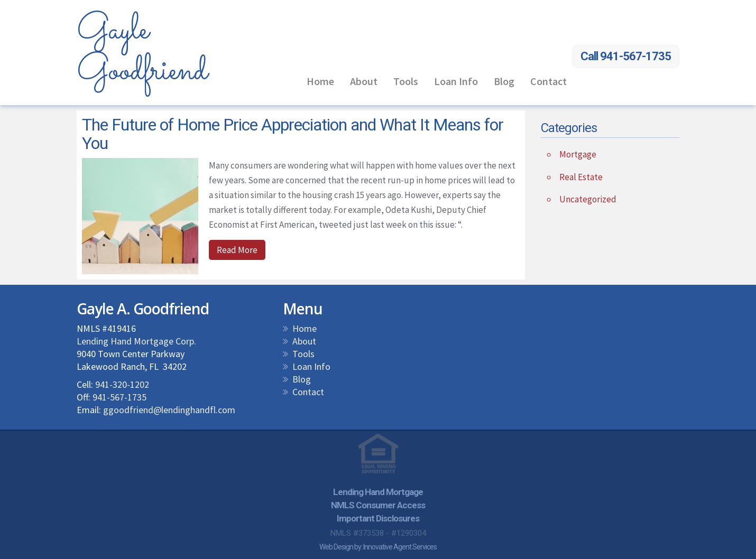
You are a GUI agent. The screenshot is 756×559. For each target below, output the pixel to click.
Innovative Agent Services (400, 547)
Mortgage (578, 154)
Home (320, 81)
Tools (406, 81)
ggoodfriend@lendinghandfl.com (169, 410)
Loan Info (456, 81)
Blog (504, 81)
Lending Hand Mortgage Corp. (136, 341)
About (364, 81)
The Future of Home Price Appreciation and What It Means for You (293, 134)
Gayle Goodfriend (142, 51)
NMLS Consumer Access (378, 505)
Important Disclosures (378, 518)
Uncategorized (588, 199)
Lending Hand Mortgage (378, 492)
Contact (548, 81)
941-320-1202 (122, 384)
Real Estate (581, 177)
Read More (237, 250)
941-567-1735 (119, 397)
